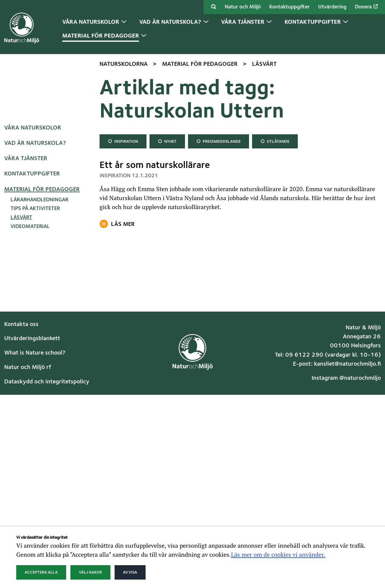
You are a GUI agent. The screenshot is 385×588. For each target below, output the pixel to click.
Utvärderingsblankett (32, 469)
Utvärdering (332, 7)
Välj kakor (90, 572)
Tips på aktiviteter (35, 339)
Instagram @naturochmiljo (346, 509)
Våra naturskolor (33, 258)
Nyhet (168, 271)
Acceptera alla (41, 572)
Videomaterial (30, 357)
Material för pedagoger (42, 320)
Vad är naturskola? (35, 273)
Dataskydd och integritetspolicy (47, 512)
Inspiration (123, 271)
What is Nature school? (35, 483)
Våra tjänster (26, 289)
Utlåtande (275, 271)
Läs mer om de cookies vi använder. (278, 554)
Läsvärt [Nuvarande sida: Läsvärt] (21, 348)
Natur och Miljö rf (28, 498)
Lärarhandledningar (39, 330)
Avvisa (130, 572)
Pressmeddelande (218, 271)
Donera (366, 7)
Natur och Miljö (243, 7)
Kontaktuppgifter (290, 7)
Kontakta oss (21, 455)
